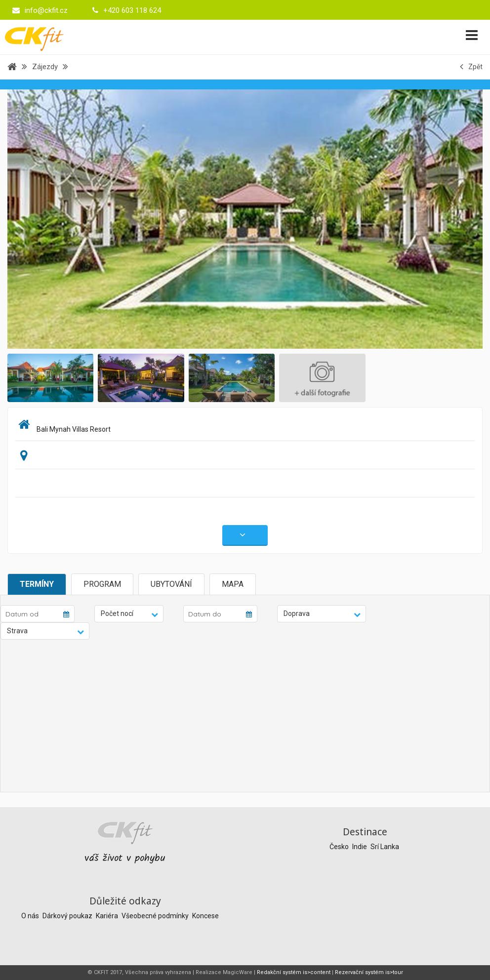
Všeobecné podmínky (156, 916)
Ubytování (171, 584)
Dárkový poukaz (68, 916)
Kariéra (108, 916)
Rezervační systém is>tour (369, 972)
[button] (129, 614)
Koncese (205, 916)
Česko (340, 847)
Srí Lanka (385, 847)
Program (102, 584)
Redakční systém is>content (294, 972)
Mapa (233, 584)
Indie (360, 847)
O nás (31, 916)
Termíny (37, 584)
